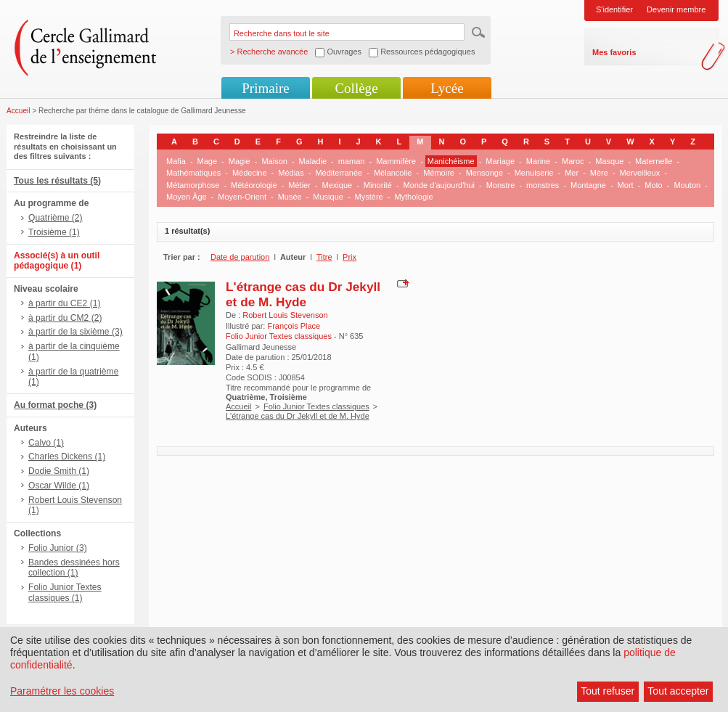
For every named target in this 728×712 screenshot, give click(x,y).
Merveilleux (640, 173)
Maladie (313, 161)
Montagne (588, 185)
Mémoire (439, 173)
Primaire (265, 88)
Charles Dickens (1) (67, 457)
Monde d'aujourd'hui (439, 185)
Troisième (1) (54, 232)
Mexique (338, 185)
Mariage (500, 161)
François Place (294, 326)
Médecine (250, 173)
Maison (274, 161)
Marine (539, 161)
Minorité (378, 185)
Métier (299, 185)
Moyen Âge (187, 197)
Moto (653, 185)
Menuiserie (534, 173)
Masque (609, 161)
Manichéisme (451, 161)
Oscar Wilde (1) (59, 486)
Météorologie (254, 185)
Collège (356, 88)
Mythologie (413, 197)
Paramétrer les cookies (62, 691)
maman (352, 161)
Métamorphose (193, 185)
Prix (349, 257)
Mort (626, 185)
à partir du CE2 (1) (64, 303)
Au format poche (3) (55, 405)
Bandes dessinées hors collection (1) (74, 568)
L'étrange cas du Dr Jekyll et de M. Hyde (303, 294)
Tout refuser (608, 691)
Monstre (501, 185)
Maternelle (654, 161)
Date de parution (240, 257)
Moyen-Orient (242, 197)
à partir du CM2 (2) (65, 318)
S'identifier (614, 9)
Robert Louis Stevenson (285, 315)
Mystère (369, 197)
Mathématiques (193, 173)
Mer (572, 173)
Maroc (573, 161)
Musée (290, 197)
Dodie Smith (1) (59, 471)
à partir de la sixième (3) (75, 332)
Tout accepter (678, 691)
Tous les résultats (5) (57, 181)
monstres (543, 185)
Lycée (447, 88)
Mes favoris (614, 52)
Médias (291, 173)
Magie (240, 161)
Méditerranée (339, 173)
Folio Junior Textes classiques (316, 406)
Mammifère (396, 161)
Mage (208, 161)
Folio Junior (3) (58, 548)
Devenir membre (676, 9)
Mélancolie (393, 173)
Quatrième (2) (56, 218)
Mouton (687, 185)
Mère (599, 173)
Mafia (176, 161)
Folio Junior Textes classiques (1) (65, 593)
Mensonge (484, 173)
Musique (328, 197)
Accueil (19, 111)
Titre (324, 257)
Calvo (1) (46, 443)
